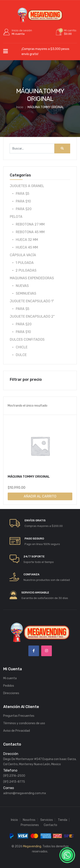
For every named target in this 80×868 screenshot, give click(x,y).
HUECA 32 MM (27, 240)
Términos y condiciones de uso (24, 723)
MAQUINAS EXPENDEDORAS (32, 278)
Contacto (50, 825)
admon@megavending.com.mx (25, 793)
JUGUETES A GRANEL (27, 186)
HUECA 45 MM (27, 247)
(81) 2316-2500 (14, 776)
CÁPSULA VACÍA (23, 255)
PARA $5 (23, 194)
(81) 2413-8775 (14, 782)
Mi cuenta (10, 678)
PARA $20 (24, 209)
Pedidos (9, 686)
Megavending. (32, 846)
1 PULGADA (25, 263)
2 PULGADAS (26, 270)
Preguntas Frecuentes (19, 716)
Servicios (47, 820)
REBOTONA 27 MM (30, 224)
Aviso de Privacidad (17, 731)
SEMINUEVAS (26, 293)
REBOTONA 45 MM (30, 232)
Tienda (63, 820)
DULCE (21, 355)
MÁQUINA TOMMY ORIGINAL (29, 477)
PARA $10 (23, 201)
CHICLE (22, 347)
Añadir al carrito (40, 496)
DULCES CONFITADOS (27, 339)
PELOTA (16, 217)
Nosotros (29, 820)
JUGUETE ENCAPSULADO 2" (32, 316)
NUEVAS (22, 286)
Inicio (14, 820)
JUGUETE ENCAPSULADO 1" (32, 301)
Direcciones (11, 693)
